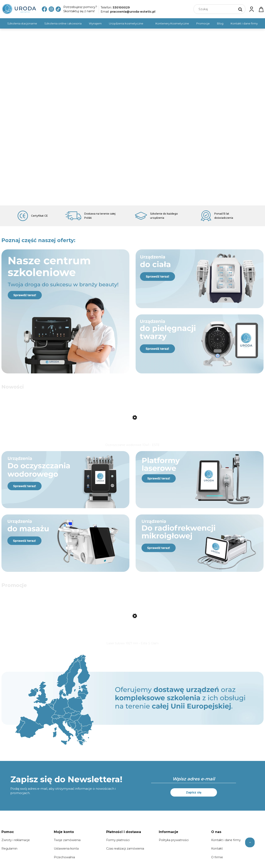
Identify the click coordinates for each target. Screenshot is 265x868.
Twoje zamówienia (67, 845)
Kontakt (217, 854)
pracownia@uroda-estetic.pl (133, 12)
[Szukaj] (240, 9)
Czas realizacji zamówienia (125, 854)
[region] (132, 117)
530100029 (121, 7)
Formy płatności (118, 845)
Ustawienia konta (66, 854)
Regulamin (9, 854)
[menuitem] (22, 23)
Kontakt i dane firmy (226, 845)
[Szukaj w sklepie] (216, 9)
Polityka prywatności (174, 845)
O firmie (217, 862)
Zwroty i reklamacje (16, 845)
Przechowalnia (64, 862)
